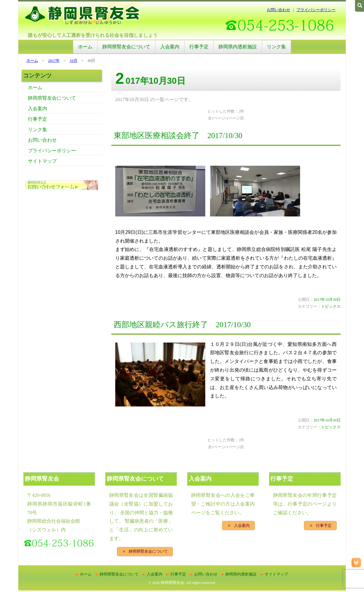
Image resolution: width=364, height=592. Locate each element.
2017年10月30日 (327, 300)
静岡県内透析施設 (238, 47)
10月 (74, 61)
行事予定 (199, 47)
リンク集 (276, 47)
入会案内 (170, 47)
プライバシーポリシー (316, 10)
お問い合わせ (278, 10)
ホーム (85, 47)
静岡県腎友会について (126, 47)
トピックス (331, 307)
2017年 (54, 61)
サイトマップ (42, 161)
